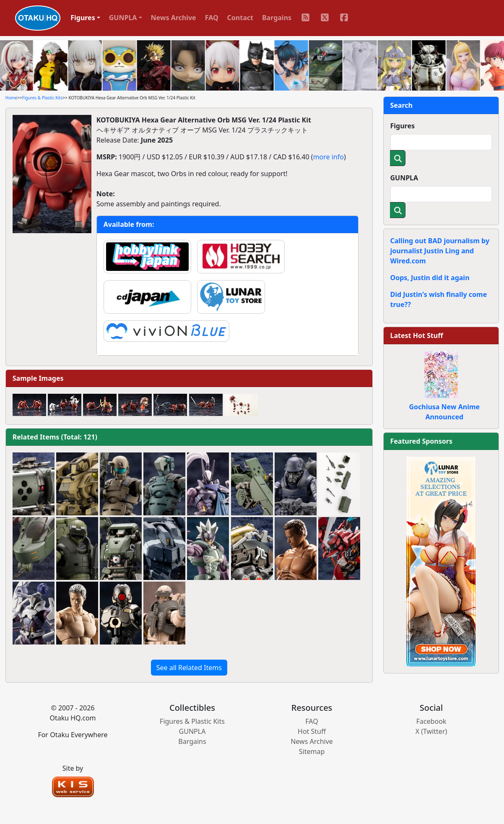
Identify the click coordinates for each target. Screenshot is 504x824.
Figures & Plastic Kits (43, 98)
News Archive (174, 18)
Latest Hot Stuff (417, 335)
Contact (240, 18)
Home (11, 98)
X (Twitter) (431, 731)
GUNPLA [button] (123, 18)
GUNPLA (404, 178)
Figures (403, 126)
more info (329, 157)
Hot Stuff (312, 731)
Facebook (431, 721)
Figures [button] (83, 18)
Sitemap (312, 751)
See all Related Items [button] (189, 668)
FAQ (212, 18)
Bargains (277, 18)
